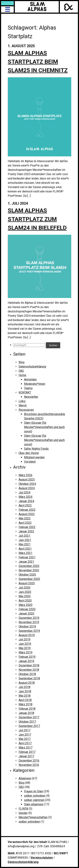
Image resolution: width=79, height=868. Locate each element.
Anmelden (30, 380)
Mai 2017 (25, 739)
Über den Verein (29, 453)
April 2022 (25, 523)
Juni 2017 (25, 735)
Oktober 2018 (27, 674)
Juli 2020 (24, 588)
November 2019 (29, 622)
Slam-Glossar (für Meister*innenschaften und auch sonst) (44, 427)
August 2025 (27, 479)
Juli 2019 (24, 639)
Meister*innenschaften (33, 817)
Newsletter (31, 397)
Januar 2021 (26, 562)
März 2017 (25, 748)
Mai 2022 (25, 518)
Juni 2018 (25, 691)
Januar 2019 (26, 661)
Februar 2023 (27, 510)
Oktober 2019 (27, 626)
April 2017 (25, 743)
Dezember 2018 (29, 665)
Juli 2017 (24, 730)
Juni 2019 (25, 644)
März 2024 (25, 497)
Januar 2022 (26, 531)
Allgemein (25, 778)
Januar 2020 (26, 614)
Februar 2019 (27, 657)
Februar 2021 (27, 557)
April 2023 (25, 505)
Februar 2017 (27, 752)
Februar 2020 (27, 609)
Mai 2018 (25, 696)
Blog (22, 362)
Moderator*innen (35, 384)
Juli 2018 (24, 687)
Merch (23, 405)
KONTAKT (25, 392)
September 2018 (29, 678)
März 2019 (25, 652)
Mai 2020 (25, 596)
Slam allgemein (34, 804)
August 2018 (27, 683)
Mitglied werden (34, 457)
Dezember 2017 (29, 717)
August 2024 (27, 488)
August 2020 (27, 583)
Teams (28, 388)
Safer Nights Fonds (36, 449)
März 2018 (25, 704)
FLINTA (23, 809)
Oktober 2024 (27, 484)
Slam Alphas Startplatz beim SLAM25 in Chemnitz (38, 62)
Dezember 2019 (29, 618)
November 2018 (29, 670)
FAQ (21, 371)
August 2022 (27, 514)
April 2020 (25, 601)
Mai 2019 (25, 648)
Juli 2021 (24, 536)
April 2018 (25, 700)
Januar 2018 (26, 713)
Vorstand (30, 462)
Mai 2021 (25, 544)
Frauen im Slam (34, 791)
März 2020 (25, 605)
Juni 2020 (25, 592)
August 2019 (27, 635)
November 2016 (29, 765)
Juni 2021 (25, 540)
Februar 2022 (27, 527)
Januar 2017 (26, 756)
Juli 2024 (24, 492)
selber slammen (34, 800)
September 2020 (29, 579)
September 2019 (29, 631)
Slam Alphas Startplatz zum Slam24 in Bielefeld (37, 219)
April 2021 (25, 549)
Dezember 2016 (29, 761)
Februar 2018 (27, 709)
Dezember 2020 (29, 566)
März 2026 (25, 475)
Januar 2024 (26, 501)
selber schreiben (35, 796)
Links (22, 401)
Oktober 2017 (27, 722)
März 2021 (25, 553)
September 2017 (29, 726)
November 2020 (29, 570)
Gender (23, 813)
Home (22, 375)
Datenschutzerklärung (32, 367)
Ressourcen (26, 410)
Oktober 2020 (27, 575)
